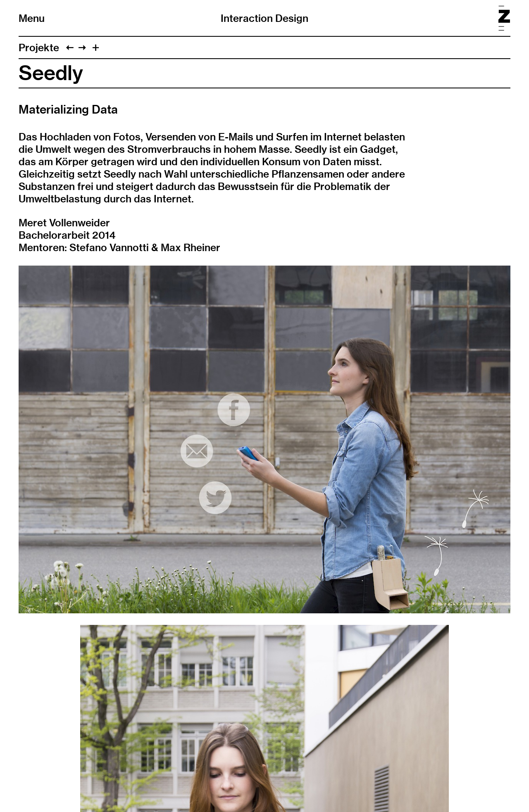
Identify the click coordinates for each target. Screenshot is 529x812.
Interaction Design (264, 18)
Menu (32, 18)
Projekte (39, 47)
